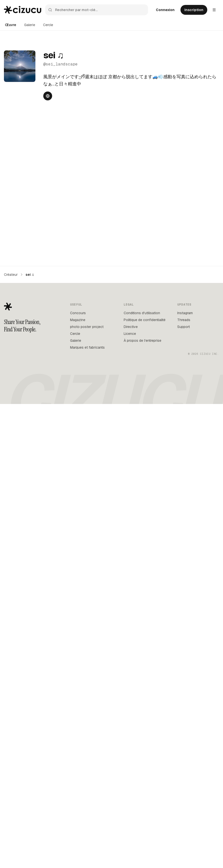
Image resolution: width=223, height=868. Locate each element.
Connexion (165, 10)
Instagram (185, 777)
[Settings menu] (214, 10)
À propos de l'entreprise (142, 805)
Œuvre (11, 25)
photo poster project (87, 791)
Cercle (48, 25)
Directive (131, 791)
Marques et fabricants (87, 812)
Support (184, 791)
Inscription (194, 10)
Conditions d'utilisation (142, 777)
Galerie (30, 25)
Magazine (78, 784)
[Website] (48, 96)
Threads (184, 784)
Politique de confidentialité (145, 784)
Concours (78, 777)
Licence (130, 798)
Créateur (11, 739)
